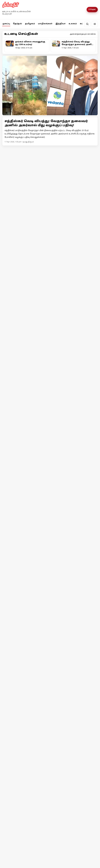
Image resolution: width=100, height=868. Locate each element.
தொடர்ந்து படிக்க (13, 863)
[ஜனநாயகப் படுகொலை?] (50, 811)
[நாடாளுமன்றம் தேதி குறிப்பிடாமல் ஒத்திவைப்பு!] (50, 565)
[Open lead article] (50, 86)
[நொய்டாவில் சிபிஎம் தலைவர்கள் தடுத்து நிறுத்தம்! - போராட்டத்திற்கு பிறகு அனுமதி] (50, 426)
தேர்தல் (17, 24)
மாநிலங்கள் (45, 24)
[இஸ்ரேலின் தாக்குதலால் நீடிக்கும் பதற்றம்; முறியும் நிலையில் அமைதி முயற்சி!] (74, 683)
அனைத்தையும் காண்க (83, 34)
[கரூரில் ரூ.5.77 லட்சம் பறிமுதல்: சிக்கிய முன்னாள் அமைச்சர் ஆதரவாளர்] (74, 303)
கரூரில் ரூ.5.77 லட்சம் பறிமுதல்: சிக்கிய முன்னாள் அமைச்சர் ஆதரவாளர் (74, 327)
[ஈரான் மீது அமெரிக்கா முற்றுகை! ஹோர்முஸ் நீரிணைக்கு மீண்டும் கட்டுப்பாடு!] (26, 684)
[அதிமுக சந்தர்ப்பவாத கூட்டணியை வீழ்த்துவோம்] (50, 182)
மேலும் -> (93, 149)
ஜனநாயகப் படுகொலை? (25, 847)
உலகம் (73, 24)
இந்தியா (61, 24)
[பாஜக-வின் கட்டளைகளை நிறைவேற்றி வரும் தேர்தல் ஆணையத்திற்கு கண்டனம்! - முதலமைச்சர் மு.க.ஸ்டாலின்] (26, 305)
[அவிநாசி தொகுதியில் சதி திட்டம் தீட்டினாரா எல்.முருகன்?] (26, 355)
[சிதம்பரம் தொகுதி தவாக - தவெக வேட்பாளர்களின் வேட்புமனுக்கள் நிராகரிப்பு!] (74, 355)
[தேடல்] (87, 24)
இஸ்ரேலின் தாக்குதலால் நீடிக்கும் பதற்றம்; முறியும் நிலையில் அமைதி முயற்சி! (72, 708)
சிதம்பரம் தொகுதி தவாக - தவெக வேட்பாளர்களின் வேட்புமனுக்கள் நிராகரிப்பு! (71, 379)
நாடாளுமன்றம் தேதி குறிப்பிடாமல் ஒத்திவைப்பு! (42, 596)
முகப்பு (6, 24)
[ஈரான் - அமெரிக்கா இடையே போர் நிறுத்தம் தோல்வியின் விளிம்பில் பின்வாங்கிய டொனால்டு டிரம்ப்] (26, 735)
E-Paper (92, 10)
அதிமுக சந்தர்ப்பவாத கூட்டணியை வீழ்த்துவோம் (42, 213)
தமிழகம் (30, 24)
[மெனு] (95, 24)
